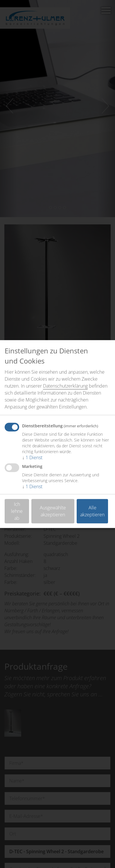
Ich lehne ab (17, 511)
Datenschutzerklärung (65, 386)
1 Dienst (32, 457)
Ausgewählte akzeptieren (53, 511)
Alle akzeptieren (92, 511)
